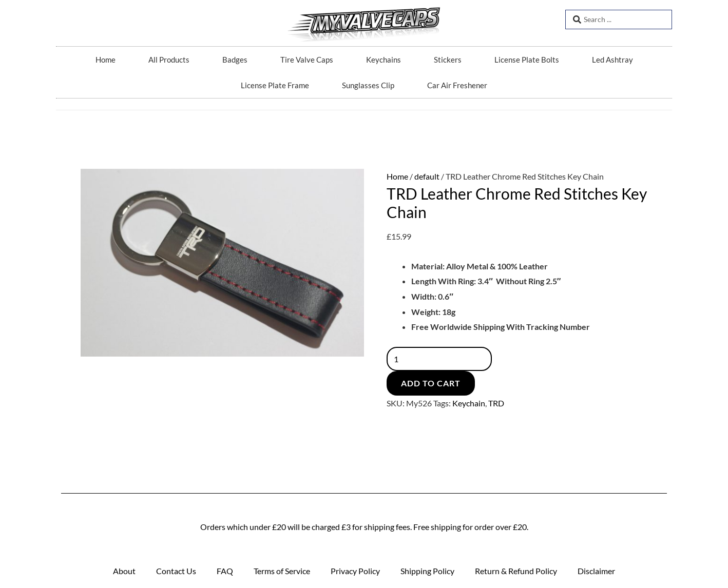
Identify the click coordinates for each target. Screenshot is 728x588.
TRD (496, 403)
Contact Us (176, 571)
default (427, 176)
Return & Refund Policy (516, 571)
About (124, 571)
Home (106, 60)
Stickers (448, 60)
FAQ (225, 571)
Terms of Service (282, 571)
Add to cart (431, 383)
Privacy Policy (355, 571)
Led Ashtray (612, 60)
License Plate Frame (275, 85)
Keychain (469, 403)
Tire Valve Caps (307, 60)
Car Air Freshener (457, 85)
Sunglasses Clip (368, 85)
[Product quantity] (439, 359)
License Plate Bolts (527, 60)
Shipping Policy (427, 571)
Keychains (384, 60)
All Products (169, 60)
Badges (235, 60)
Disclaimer (596, 571)
